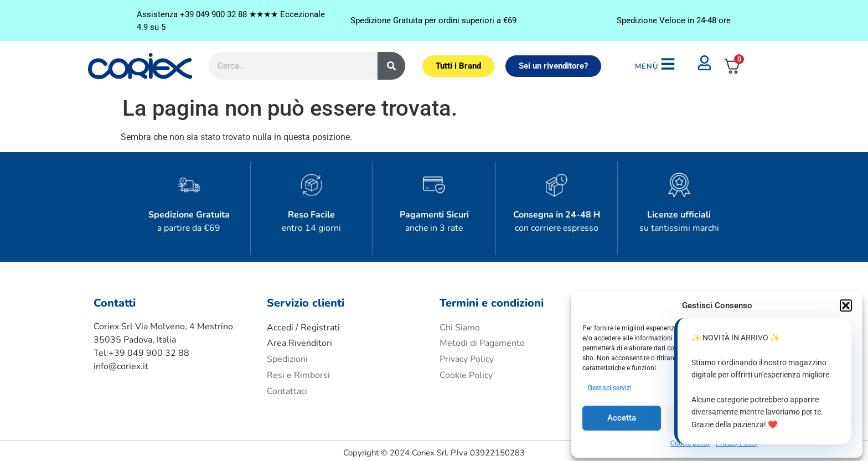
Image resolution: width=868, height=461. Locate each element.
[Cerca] (391, 54)
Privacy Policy (737, 441)
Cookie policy (690, 441)
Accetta (622, 416)
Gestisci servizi (610, 386)
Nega (705, 416)
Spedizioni (287, 348)
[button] (846, 304)
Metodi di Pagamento (482, 331)
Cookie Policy (466, 364)
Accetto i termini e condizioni (678, 346)
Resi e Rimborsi (298, 364)
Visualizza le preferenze (801, 416)
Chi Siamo (460, 315)
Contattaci (287, 380)
